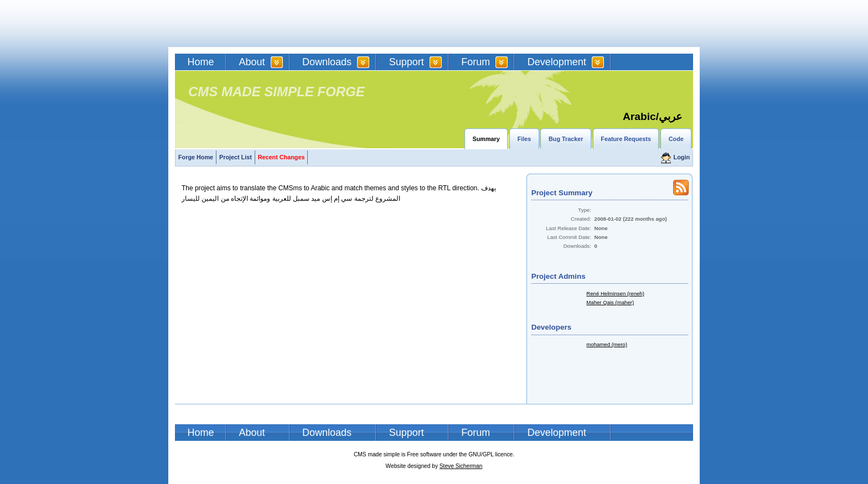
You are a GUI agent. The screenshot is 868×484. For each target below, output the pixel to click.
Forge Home (196, 157)
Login (682, 157)
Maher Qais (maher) (610, 302)
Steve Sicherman (461, 466)
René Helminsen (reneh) (615, 293)
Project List (236, 157)
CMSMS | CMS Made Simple (254, 24)
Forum (476, 62)
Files (525, 139)
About (252, 62)
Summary (486, 139)
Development (557, 62)
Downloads (327, 62)
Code (676, 139)
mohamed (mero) (607, 344)
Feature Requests (626, 139)
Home (201, 62)
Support (407, 62)
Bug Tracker (566, 139)
